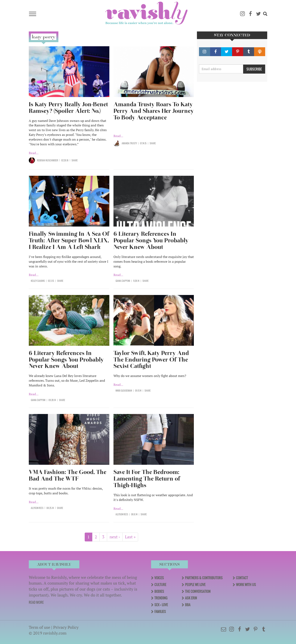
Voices (159, 578)
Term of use (39, 627)
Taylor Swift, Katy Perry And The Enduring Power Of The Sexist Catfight (151, 360)
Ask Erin (191, 598)
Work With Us (246, 585)
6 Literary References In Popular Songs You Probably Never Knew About (151, 240)
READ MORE (36, 602)
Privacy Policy (66, 627)
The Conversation (198, 591)
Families (160, 612)
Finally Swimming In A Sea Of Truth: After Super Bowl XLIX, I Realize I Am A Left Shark (69, 240)
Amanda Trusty (129, 143)
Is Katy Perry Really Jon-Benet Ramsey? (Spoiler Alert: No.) (68, 108)
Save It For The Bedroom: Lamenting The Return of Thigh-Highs (147, 479)
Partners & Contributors (204, 578)
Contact (242, 578)
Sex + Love (161, 605)
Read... (34, 153)
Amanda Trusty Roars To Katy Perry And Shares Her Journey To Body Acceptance (154, 111)
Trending (161, 598)
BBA (188, 605)
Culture (160, 585)
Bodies (159, 591)
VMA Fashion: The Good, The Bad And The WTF (68, 475)
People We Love (195, 585)
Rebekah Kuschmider (48, 160)
